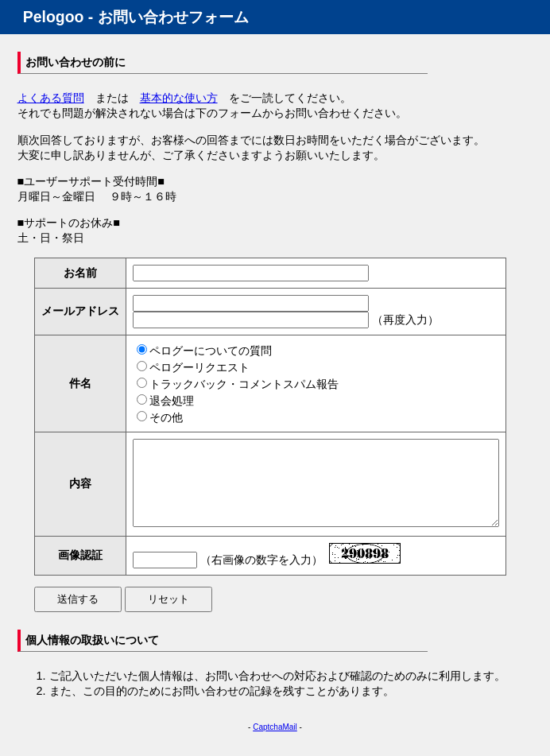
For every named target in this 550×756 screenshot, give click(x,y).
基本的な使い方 (179, 98)
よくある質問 (51, 98)
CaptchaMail (275, 744)
